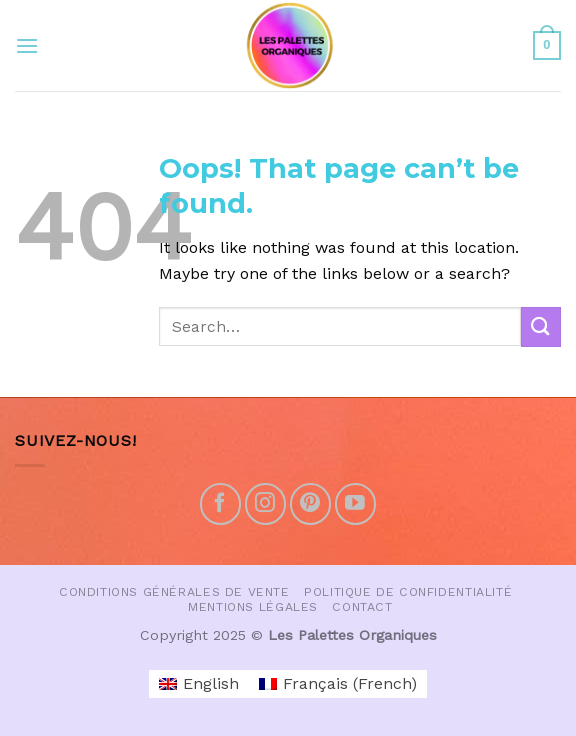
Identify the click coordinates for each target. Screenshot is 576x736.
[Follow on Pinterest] (310, 503)
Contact (362, 607)
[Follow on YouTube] (355, 503)
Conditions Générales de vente (174, 592)
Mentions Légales (253, 607)
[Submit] (541, 326)
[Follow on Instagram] (265, 503)
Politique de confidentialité (408, 592)
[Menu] (27, 45)
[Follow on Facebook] (220, 503)
